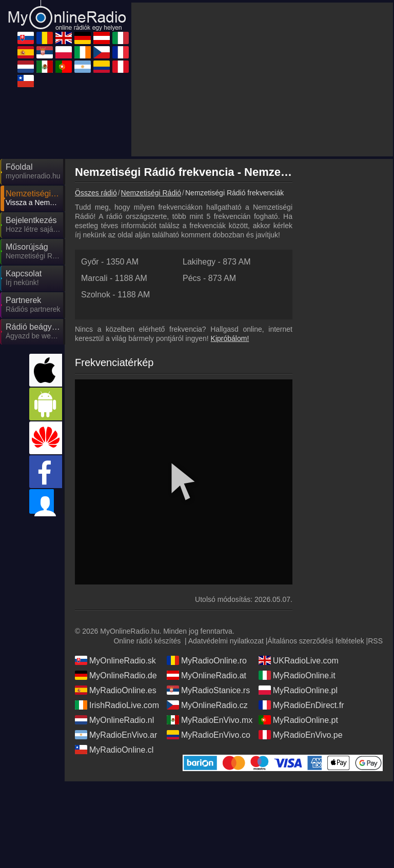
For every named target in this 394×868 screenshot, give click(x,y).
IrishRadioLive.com (117, 613)
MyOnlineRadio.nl (114, 628)
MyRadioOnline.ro (207, 568)
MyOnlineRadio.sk (115, 568)
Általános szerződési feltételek (316, 549)
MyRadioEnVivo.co (209, 642)
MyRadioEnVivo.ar (116, 642)
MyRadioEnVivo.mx (210, 628)
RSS (375, 549)
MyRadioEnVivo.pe (301, 642)
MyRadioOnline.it (297, 583)
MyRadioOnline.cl (114, 657)
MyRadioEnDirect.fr (301, 613)
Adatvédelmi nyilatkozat (226, 549)
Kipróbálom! (230, 246)
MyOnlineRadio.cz (207, 613)
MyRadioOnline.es (116, 598)
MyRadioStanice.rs (208, 598)
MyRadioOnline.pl (298, 598)
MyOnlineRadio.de (116, 583)
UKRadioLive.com (299, 568)
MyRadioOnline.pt (298, 628)
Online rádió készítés (147, 549)
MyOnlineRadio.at (206, 583)
